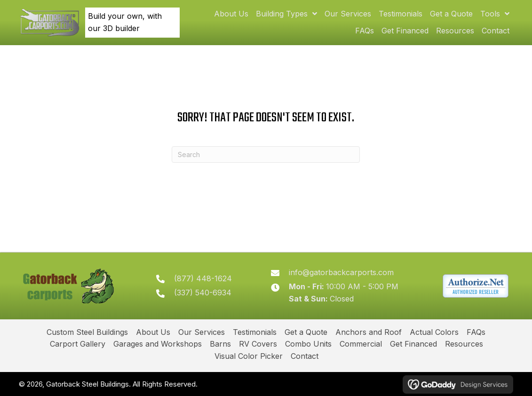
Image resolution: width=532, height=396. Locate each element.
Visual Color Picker (249, 356)
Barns (220, 344)
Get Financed (413, 344)
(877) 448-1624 (207, 278)
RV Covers (258, 344)
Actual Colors (434, 332)
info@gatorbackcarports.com (343, 272)
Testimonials (255, 332)
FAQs (476, 332)
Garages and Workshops (158, 344)
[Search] (266, 154)
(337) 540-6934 (206, 293)
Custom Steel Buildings (87, 332)
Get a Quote (306, 332)
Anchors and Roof (369, 332)
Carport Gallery (78, 344)
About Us (153, 332)
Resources (464, 344)
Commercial (361, 344)
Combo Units (308, 344)
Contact (305, 356)
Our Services (202, 332)
